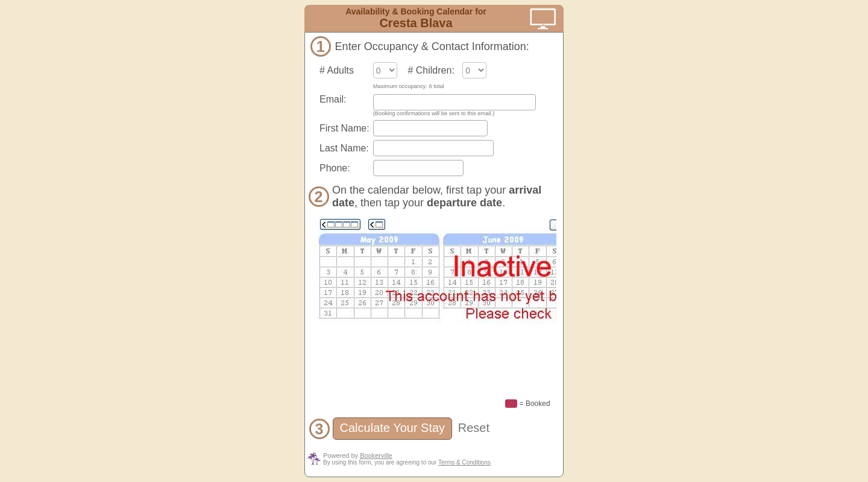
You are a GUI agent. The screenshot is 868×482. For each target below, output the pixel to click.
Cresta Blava (416, 23)
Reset (474, 428)
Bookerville (376, 455)
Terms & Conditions (464, 462)
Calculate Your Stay (392, 428)
